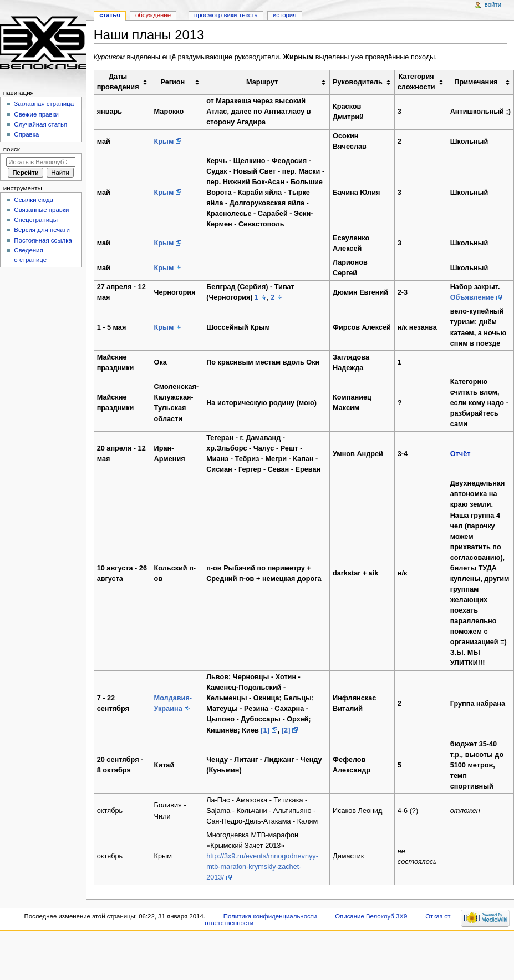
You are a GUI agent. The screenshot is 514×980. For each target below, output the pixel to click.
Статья (110, 15)
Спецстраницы (36, 220)
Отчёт (460, 454)
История (285, 15)
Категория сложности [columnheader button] (416, 82)
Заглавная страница (44, 104)
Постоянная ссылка (43, 240)
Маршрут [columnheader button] (262, 82)
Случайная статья (40, 124)
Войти (493, 4)
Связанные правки (41, 210)
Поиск (12, 149)
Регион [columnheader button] (173, 82)
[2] (286, 730)
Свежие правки (36, 114)
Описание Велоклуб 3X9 (371, 916)
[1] (265, 730)
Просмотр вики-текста (226, 15)
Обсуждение (153, 15)
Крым (164, 142)
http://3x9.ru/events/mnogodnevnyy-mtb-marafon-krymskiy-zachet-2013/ (262, 867)
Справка (26, 134)
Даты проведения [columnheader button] (118, 82)
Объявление (472, 297)
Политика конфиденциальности (270, 916)
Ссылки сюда (34, 200)
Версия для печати (42, 230)
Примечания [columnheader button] (476, 82)
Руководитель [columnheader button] (358, 82)
